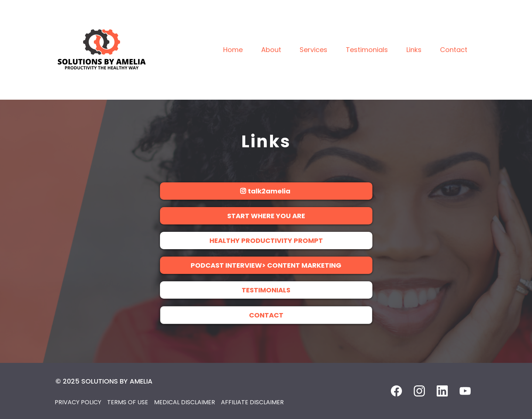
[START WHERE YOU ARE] (266, 216)
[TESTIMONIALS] (266, 290)
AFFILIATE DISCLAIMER (252, 402)
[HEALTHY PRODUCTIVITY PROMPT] (266, 241)
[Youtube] (465, 391)
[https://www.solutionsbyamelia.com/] (102, 49)
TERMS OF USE (128, 402)
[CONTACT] (266, 315)
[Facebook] (396, 391)
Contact (454, 50)
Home (233, 50)
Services (313, 50)
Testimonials (367, 50)
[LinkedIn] (442, 391)
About (271, 50)
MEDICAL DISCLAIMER (185, 402)
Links (414, 50)
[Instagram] (419, 391)
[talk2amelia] (266, 191)
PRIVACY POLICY (78, 402)
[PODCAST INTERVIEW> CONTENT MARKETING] (266, 265)
